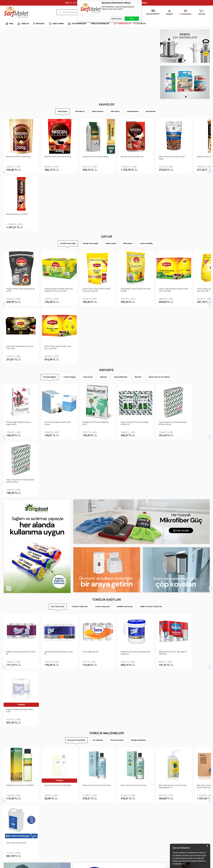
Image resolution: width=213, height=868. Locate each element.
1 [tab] (183, 61)
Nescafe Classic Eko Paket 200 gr (58, 156)
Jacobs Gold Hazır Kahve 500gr (95, 156)
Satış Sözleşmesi (45, 817)
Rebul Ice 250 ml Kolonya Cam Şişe (97, 554)
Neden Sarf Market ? (12, 813)
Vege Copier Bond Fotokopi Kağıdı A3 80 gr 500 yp (173, 308)
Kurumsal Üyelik (10, 805)
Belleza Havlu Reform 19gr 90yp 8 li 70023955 (173, 480)
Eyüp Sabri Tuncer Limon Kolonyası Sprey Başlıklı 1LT (173, 555)
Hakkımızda (8, 809)
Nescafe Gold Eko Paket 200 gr (19, 156)
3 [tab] (187, 61)
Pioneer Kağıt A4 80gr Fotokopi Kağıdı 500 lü (19, 308)
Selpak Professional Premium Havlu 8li (59, 480)
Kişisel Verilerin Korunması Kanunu (52, 805)
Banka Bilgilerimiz (11, 817)
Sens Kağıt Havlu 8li (90, 479)
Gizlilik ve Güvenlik (45, 825)
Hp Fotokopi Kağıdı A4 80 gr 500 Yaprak (58, 308)
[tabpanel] (185, 46)
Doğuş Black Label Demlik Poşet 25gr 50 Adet (134, 232)
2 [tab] (185, 61)
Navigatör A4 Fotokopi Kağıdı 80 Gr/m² (96, 308)
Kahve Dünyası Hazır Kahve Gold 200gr (172, 158)
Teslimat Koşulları (45, 809)
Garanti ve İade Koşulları (48, 821)
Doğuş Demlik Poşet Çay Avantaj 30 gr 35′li (21, 232)
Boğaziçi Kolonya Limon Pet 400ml (20, 554)
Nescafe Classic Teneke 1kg (132, 156)
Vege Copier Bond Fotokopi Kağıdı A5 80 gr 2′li (135, 308)
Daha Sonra (117, 19)
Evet (132, 19)
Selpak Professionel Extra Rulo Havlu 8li (21, 480)
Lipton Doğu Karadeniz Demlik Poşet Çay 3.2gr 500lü (174, 232)
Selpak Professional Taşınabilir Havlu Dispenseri (136, 480)
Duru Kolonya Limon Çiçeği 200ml (58, 554)
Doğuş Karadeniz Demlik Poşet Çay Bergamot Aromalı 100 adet (59, 232)
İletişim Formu (9, 821)
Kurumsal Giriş (10, 825)
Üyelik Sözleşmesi (45, 813)
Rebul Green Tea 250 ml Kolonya (134, 554)
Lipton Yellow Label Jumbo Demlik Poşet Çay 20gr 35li (97, 232)
